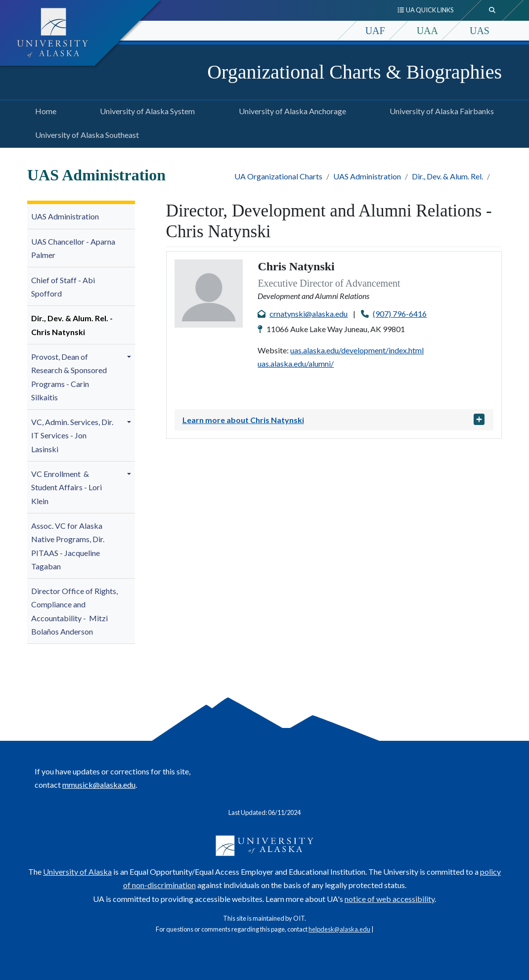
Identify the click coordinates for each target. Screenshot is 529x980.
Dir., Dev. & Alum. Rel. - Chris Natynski (72, 325)
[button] (131, 357)
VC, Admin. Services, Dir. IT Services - (72, 435)
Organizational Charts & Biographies (354, 72)
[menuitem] (81, 217)
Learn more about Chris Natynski (243, 420)
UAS (480, 31)
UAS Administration (367, 176)
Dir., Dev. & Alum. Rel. (447, 176)
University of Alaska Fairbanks (440, 110)
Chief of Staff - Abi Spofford (63, 287)
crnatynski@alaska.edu (309, 314)
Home (44, 110)
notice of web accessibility (390, 899)
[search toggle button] (492, 10)
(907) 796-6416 (400, 314)
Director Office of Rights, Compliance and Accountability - (74, 611)
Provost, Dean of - (69, 377)
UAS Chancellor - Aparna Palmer (73, 248)
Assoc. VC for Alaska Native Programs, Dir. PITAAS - (68, 546)
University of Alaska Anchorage (290, 110)
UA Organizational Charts (278, 176)
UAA (427, 31)
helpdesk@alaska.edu (339, 929)
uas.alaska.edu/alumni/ (296, 363)
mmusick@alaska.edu (99, 785)
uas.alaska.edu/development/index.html (357, 350)
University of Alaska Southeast (85, 133)
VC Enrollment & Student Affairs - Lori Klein (66, 487)
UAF (375, 31)
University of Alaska (77, 872)
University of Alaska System (145, 110)
